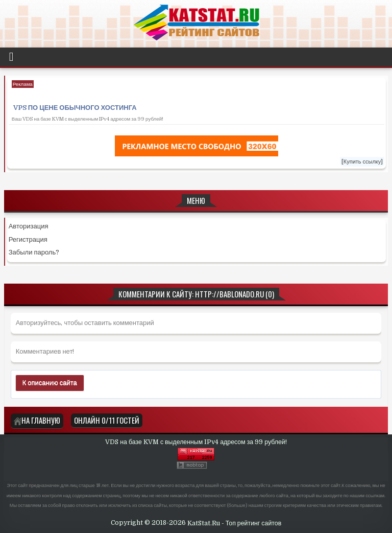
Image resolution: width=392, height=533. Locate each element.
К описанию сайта (50, 383)
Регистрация (28, 239)
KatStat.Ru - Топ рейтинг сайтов (235, 523)
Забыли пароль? (34, 252)
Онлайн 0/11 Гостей (107, 420)
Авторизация (29, 226)
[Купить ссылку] (362, 162)
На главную (37, 420)
